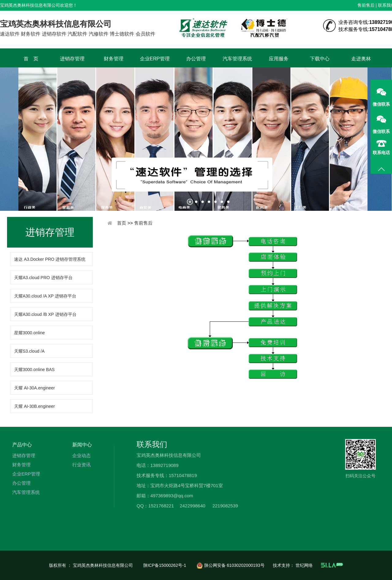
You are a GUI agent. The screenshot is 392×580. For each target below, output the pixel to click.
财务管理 (114, 59)
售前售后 (366, 5)
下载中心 (320, 59)
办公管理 (196, 59)
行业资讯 (81, 465)
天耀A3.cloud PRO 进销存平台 (43, 278)
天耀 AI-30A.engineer (34, 388)
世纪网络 (305, 565)
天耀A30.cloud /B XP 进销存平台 (45, 314)
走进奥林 (361, 59)
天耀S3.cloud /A (29, 351)
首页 (122, 223)
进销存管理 (72, 59)
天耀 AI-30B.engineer (34, 406)
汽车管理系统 (237, 59)
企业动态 (81, 455)
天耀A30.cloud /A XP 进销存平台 (45, 296)
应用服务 (279, 59)
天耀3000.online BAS (34, 370)
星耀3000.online (29, 333)
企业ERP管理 (155, 59)
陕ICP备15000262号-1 (165, 565)
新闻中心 (82, 445)
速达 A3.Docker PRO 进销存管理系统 (50, 259)
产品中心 (22, 445)
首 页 (31, 59)
